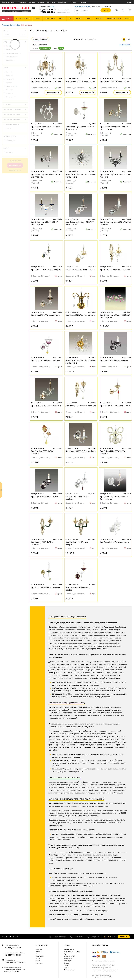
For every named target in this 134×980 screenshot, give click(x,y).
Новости (67, 965)
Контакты (83, 2)
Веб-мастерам (68, 958)
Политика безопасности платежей (103, 961)
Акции (38, 961)
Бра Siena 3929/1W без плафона (46, 315)
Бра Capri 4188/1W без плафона (46, 497)
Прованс (10, 93)
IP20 (9, 129)
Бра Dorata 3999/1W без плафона (81, 406)
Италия (10, 152)
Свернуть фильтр (40, 39)
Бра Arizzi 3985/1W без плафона (46, 587)
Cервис (67, 945)
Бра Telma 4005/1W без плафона (115, 270)
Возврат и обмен (69, 956)
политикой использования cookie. (104, 971)
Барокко (10, 83)
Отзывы (41, 2)
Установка (51, 2)
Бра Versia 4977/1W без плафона (80, 81)
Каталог (7, 19)
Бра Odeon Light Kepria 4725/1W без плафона (46, 176)
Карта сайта (39, 963)
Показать (15, 165)
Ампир (9, 72)
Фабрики (39, 952)
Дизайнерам (63, 2)
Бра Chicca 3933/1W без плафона (81, 451)
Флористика (11, 97)
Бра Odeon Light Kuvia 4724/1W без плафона (114, 128)
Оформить (124, 937)
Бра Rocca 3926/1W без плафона (80, 315)
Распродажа (40, 956)
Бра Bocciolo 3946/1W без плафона (77, 498)
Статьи (66, 968)
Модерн (10, 90)
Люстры (10, 50)
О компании (41, 945)
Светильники (12, 57)
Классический (12, 86)
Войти (130, 2)
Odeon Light (11, 140)
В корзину (53, 92)
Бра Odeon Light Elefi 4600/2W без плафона (45, 223)
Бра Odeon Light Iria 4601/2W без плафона (115, 176)
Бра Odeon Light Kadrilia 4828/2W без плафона (81, 176)
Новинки (39, 958)
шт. (107, 937)
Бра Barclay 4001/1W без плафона (42, 543)
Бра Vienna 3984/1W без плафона (46, 270)
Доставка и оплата (9, 2)
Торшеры (10, 60)
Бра (19, 25)
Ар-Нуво (10, 76)
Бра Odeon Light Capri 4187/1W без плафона (80, 223)
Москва (52, 7)
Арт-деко (10, 79)
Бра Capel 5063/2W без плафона (115, 81)
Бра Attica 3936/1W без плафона (115, 542)
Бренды (73, 2)
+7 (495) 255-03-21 (55, 12)
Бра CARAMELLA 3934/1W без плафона (113, 452)
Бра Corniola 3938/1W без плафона (43, 452)
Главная (5, 25)
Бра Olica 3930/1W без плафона (45, 360)
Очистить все (125, 45)
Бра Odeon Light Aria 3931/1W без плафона (115, 223)
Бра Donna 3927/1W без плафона (115, 406)
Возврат (32, 2)
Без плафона (45, 48)
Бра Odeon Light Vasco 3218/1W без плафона (80, 128)
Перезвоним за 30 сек (82, 7)
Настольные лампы (14, 53)
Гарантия (22, 2)
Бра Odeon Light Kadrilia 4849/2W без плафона (81, 362)
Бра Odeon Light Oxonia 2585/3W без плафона (115, 316)
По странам (39, 954)
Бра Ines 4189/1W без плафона (114, 360)
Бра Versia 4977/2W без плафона (46, 81)
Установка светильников (72, 952)
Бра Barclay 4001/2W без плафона (77, 543)
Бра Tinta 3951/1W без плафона (80, 270)
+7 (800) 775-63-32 (55, 10)
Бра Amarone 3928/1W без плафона (77, 589)
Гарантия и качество (71, 954)
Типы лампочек (69, 970)
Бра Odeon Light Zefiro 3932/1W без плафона (45, 128)
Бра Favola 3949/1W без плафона (46, 406)
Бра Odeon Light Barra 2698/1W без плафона (114, 498)
